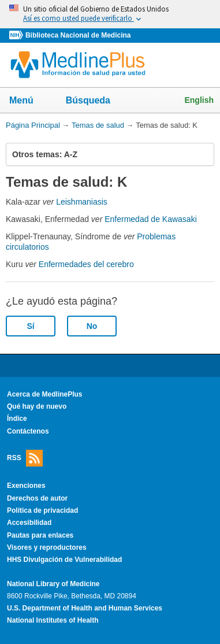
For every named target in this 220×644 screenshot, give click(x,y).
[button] (199, 154)
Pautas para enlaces (40, 535)
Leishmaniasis (82, 202)
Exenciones (26, 486)
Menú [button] (29, 101)
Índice (17, 419)
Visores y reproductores (47, 547)
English (199, 100)
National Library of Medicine (53, 584)
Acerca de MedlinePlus (45, 394)
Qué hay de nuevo (37, 406)
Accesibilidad (29, 523)
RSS (25, 458)
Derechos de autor (37, 498)
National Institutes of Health (53, 620)
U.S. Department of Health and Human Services (85, 608)
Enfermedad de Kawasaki (151, 219)
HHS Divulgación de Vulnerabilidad (64, 560)
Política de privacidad (42, 510)
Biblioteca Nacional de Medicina (78, 35)
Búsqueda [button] (96, 104)
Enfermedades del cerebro (86, 264)
